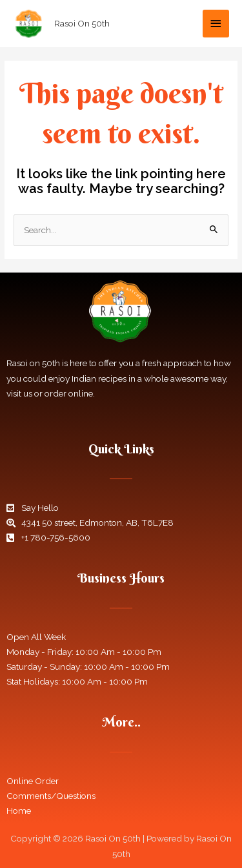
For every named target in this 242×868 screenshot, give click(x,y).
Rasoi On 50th (82, 23)
